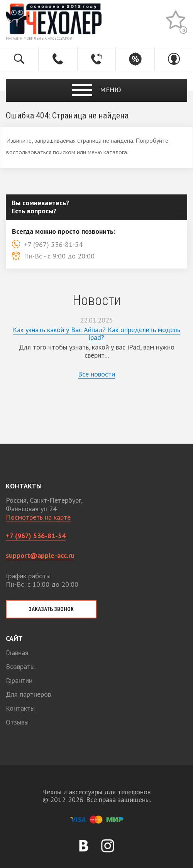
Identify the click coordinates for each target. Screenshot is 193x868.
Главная (17, 653)
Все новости (96, 374)
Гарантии (19, 680)
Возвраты (20, 666)
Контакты (20, 708)
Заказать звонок (51, 609)
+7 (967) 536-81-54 (36, 536)
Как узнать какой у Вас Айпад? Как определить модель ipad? (96, 334)
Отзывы (17, 722)
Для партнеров (28, 694)
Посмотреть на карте (38, 517)
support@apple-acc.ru (40, 555)
